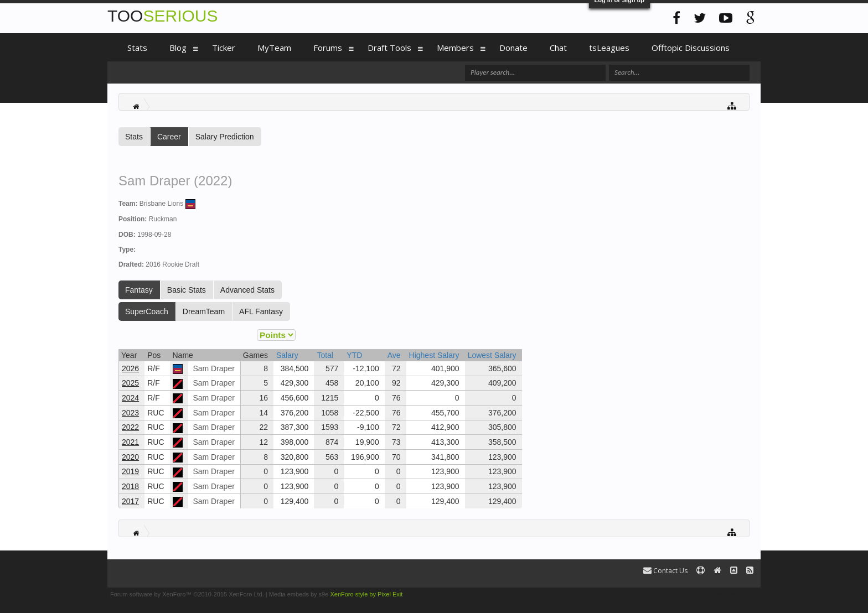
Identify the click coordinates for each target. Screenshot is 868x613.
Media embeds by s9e (299, 594)
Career (169, 137)
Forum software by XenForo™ (187, 594)
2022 (130, 427)
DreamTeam (204, 311)
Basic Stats (187, 290)
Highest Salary (434, 355)
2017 (130, 501)
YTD (354, 355)
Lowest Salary (492, 355)
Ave (394, 355)
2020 (130, 457)
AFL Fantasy (261, 311)
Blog (178, 48)
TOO (162, 16)
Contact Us (665, 571)
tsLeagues (609, 48)
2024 (130, 398)
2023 (130, 413)
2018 (130, 486)
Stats (134, 137)
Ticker (224, 48)
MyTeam (274, 48)
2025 (130, 383)
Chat (558, 48)
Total (325, 355)
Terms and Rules (735, 594)
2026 (130, 368)
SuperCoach (147, 311)
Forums (328, 48)
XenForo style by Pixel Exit (366, 594)
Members (455, 48)
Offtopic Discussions (691, 48)
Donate (513, 48)
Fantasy (139, 290)
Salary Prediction (225, 137)
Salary (287, 355)
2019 (130, 471)
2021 (130, 442)
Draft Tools (389, 48)
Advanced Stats (247, 290)
